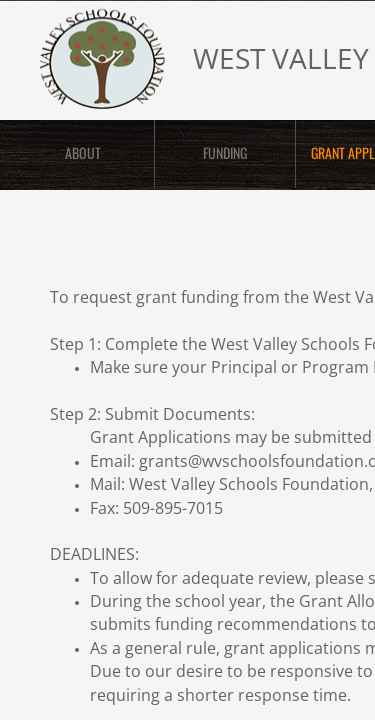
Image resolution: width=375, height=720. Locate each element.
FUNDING (225, 152)
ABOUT (83, 152)
